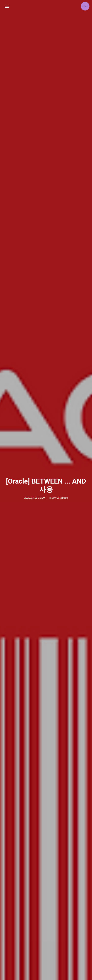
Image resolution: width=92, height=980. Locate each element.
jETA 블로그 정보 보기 (85, 6)
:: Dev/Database (59, 498)
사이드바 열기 (7, 6)
